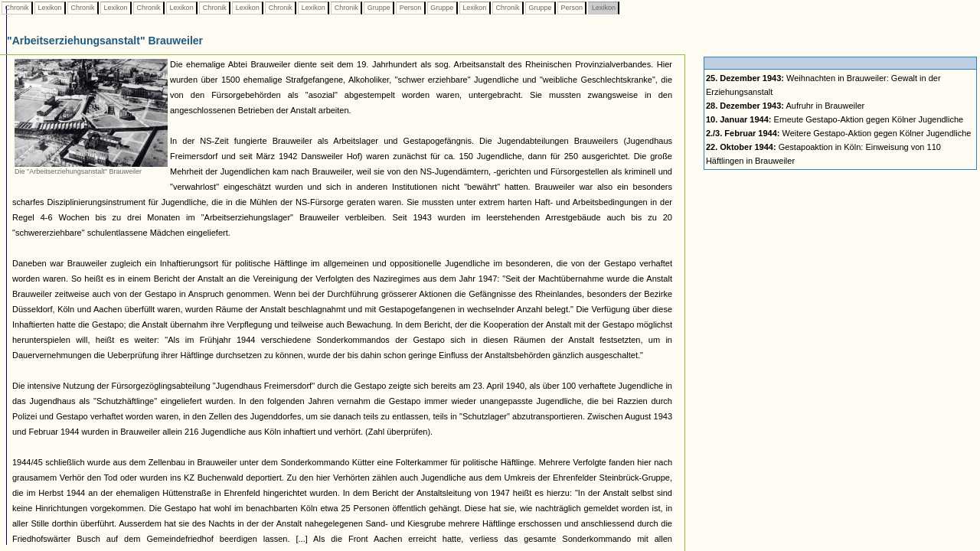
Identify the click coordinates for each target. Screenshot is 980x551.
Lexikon (50, 8)
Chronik (17, 8)
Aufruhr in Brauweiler (785, 106)
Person (410, 8)
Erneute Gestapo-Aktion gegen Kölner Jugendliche (835, 119)
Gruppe (379, 8)
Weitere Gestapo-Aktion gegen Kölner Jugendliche (839, 133)
